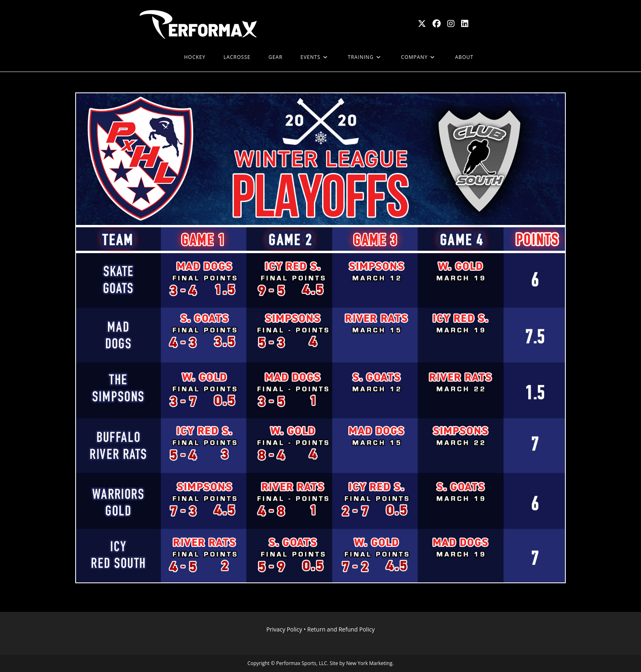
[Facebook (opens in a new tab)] (437, 24)
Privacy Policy (284, 629)
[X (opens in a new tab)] (422, 24)
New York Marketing (369, 663)
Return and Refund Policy (341, 629)
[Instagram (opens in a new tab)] (451, 24)
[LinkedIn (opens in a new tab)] (465, 24)
